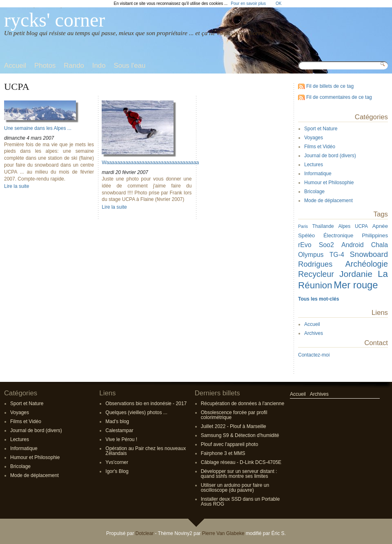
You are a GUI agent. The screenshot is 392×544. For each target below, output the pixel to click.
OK (278, 3)
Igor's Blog (117, 471)
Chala (380, 245)
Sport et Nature (321, 129)
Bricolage (314, 192)
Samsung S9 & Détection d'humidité (240, 435)
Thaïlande (323, 226)
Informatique (318, 174)
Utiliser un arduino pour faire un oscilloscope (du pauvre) (235, 488)
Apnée (380, 226)
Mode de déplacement (329, 201)
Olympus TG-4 (321, 255)
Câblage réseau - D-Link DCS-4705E (241, 462)
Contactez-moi (314, 355)
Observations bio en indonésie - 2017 (146, 404)
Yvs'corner (117, 462)
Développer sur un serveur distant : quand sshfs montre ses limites (239, 474)
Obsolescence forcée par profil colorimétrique (234, 415)
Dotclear (144, 533)
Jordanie (356, 274)
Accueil (312, 324)
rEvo (305, 245)
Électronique (338, 235)
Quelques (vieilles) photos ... (136, 412)
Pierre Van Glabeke (223, 533)
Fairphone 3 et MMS (223, 453)
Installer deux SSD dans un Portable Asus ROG (240, 502)
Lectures (314, 165)
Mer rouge (356, 285)
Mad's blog (117, 421)
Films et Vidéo (320, 147)
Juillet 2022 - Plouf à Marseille (234, 426)
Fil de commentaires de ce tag (339, 97)
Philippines (375, 235)
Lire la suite (17, 186)
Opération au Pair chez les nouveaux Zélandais (146, 451)
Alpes (344, 226)
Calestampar (119, 430)
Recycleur (316, 274)
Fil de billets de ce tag (330, 86)
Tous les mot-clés (318, 299)
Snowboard (369, 254)
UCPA (361, 226)
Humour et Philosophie (329, 183)
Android (353, 245)
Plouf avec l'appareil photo (229, 444)
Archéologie (367, 264)
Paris (303, 226)
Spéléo (306, 235)
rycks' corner (55, 20)
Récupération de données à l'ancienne (243, 404)
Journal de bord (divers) (330, 156)
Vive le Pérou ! (121, 439)
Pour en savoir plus (248, 3)
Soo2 (326, 245)
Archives (314, 333)
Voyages (314, 138)
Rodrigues (315, 264)
